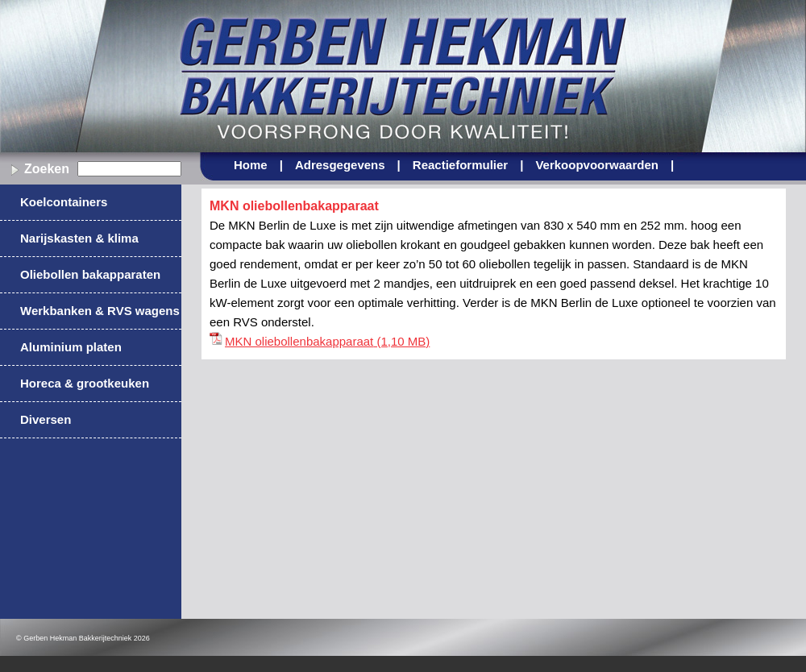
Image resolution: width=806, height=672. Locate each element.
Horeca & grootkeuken (85, 383)
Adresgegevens (348, 165)
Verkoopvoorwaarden (604, 165)
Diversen (46, 419)
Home (258, 165)
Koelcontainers (64, 202)
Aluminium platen (71, 347)
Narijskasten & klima (79, 238)
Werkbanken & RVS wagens (100, 311)
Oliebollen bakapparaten (90, 274)
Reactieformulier (468, 165)
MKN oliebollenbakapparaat (299, 341)
